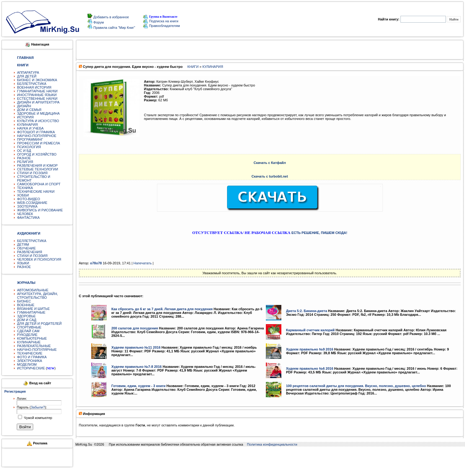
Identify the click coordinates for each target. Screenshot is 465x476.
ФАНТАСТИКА (28, 218)
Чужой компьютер (38, 418)
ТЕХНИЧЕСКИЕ (30, 353)
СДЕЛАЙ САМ (28, 331)
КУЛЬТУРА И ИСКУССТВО (38, 121)
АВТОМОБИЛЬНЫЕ (33, 290)
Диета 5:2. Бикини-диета (306, 311)
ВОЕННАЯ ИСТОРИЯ (34, 87)
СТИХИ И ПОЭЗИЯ (32, 173)
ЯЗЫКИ (23, 263)
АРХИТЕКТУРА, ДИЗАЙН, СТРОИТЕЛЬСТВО (38, 296)
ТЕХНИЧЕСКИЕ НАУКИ (36, 192)
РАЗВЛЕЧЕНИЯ (30, 252)
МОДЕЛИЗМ (27, 364)
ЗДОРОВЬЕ (26, 316)
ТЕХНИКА (25, 188)
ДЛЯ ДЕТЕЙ (27, 76)
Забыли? (38, 407)
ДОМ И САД (27, 320)
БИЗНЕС (24, 301)
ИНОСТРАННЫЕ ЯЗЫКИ (37, 95)
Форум (98, 22)
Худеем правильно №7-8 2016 (136, 367)
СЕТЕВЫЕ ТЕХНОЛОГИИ (38, 169)
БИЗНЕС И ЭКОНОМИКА (37, 80)
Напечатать (143, 263)
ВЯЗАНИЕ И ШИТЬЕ (33, 309)
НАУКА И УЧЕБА (30, 128)
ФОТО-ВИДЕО (29, 199)
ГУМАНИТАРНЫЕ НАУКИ (37, 91)
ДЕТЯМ (23, 245)
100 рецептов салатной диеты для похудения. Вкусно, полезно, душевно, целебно (356, 386)
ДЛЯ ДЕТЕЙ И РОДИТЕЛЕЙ (39, 324)
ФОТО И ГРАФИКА (32, 357)
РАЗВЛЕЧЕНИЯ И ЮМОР (37, 165)
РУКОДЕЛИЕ (27, 335)
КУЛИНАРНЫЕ (29, 342)
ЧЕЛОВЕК (25, 214)
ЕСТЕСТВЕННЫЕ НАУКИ (37, 99)
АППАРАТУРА (28, 73)
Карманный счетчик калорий (310, 330)
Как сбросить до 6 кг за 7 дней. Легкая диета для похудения (162, 309)
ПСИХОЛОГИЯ (29, 147)
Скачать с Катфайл (270, 163)
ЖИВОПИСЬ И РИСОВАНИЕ (40, 210)
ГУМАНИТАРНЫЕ (31, 312)
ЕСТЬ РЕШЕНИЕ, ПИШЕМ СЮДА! (319, 233)
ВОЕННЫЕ (26, 305)
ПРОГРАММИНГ (30, 139)
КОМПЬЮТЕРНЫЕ (32, 338)
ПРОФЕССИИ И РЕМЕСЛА (38, 143)
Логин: (22, 399)
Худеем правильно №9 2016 (310, 349)
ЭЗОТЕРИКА (27, 206)
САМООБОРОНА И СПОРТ (39, 184)
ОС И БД (24, 151)
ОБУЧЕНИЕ (26, 248)
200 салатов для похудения (135, 328)
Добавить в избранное (111, 17)
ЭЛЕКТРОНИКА (29, 361)
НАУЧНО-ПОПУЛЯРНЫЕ (37, 350)
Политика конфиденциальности (272, 444)
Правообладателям (161, 26)
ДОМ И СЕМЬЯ (29, 110)
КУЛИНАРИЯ (27, 125)
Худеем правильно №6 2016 (310, 368)
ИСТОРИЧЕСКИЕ (31, 368)
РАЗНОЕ (24, 158)
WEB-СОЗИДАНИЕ (32, 203)
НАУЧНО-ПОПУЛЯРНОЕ (37, 136)
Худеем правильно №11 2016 (136, 347)
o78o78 (96, 263)
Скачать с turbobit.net (270, 176)
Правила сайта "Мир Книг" (114, 28)
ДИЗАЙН (24, 106)
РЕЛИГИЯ (25, 162)
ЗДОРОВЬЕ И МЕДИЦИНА (38, 113)
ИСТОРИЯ (25, 117)
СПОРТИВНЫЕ (29, 327)
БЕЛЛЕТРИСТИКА (32, 84)
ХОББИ (23, 195)
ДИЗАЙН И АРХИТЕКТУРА (38, 102)
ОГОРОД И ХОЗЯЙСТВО (37, 154)
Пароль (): (32, 407)
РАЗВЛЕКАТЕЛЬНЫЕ (34, 346)
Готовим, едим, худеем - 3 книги (139, 386)
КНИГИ (193, 67)
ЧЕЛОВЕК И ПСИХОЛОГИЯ (39, 259)
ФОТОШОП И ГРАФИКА (36, 132)
